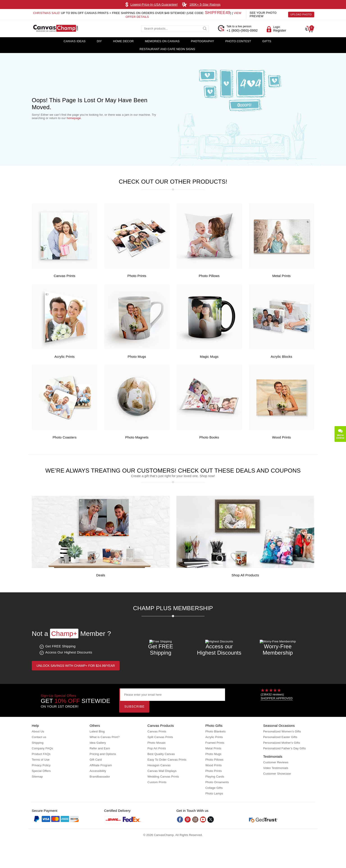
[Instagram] (195, 820)
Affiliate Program (101, 765)
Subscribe (134, 706)
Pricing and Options (103, 754)
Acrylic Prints (65, 357)
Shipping (38, 743)
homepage (74, 118)
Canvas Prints (65, 276)
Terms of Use (41, 760)
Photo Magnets (137, 437)
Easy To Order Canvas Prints (167, 760)
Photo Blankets (215, 731)
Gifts (267, 41)
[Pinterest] (188, 820)
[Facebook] (180, 820)
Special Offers (41, 771)
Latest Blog (97, 731)
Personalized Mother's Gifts (282, 743)
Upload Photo (301, 14)
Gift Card (96, 760)
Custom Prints (157, 782)
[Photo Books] (209, 429)
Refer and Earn (100, 748)
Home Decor (123, 41)
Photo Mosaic (157, 743)
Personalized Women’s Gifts (282, 731)
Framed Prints (215, 743)
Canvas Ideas (75, 41)
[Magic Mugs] (209, 348)
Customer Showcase (277, 774)
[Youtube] (203, 820)
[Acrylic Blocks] (282, 348)
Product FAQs (41, 754)
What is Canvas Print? (105, 737)
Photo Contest (238, 41)
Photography (202, 41)
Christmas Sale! (47, 13)
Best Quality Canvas (161, 754)
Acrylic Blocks (281, 357)
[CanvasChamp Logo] (55, 29)
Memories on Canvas (162, 41)
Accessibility (98, 771)
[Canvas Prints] (65, 268)
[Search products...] (175, 29)
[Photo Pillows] (209, 268)
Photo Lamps (214, 793)
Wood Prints (282, 437)
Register (280, 30)
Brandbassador (100, 777)
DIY (99, 41)
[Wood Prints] (282, 429)
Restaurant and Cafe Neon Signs (167, 49)
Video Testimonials (276, 768)
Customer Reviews (276, 762)
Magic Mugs (209, 357)
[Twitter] (211, 820)
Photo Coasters (64, 437)
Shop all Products (245, 575)
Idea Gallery (98, 743)
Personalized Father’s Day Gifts (284, 748)
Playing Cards (215, 777)
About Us (38, 731)
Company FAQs (42, 748)
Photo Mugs (137, 357)
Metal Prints (282, 276)
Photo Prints (137, 276)
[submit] (205, 28)
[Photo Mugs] (137, 348)
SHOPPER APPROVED (277, 698)
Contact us (39, 737)
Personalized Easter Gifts (280, 737)
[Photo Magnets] (137, 429)
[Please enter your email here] (172, 695)
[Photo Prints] (137, 268)
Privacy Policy (41, 765)
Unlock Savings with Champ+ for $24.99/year (76, 666)
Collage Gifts (214, 788)
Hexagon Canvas (159, 765)
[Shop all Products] (245, 567)
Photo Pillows (209, 276)
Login (277, 27)
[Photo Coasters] (65, 429)
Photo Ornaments (217, 782)
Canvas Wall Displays (162, 771)
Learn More (226, 5)
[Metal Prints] (282, 268)
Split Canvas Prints (160, 737)
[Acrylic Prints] (65, 348)
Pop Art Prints (157, 748)
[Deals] (101, 567)
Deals (101, 575)
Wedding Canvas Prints (163, 777)
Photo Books (209, 437)
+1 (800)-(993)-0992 (242, 28)
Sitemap (37, 777)
